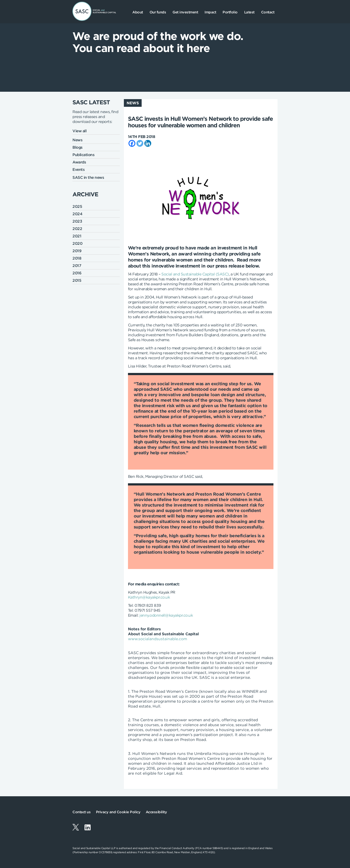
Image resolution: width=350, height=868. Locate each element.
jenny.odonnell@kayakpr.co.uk (166, 615)
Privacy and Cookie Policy (118, 812)
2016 (77, 273)
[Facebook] (132, 143)
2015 (77, 280)
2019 (77, 251)
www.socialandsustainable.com (157, 639)
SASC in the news (88, 177)
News (77, 140)
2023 (77, 221)
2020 (77, 243)
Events (78, 169)
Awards (79, 162)
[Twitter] (140, 143)
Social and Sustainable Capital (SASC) (195, 274)
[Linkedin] (148, 143)
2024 (77, 214)
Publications (83, 155)
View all (79, 131)
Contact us (81, 812)
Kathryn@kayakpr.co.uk (149, 597)
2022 (77, 229)
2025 (77, 206)
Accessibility (156, 812)
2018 (77, 258)
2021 (77, 236)
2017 (77, 266)
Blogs (78, 147)
